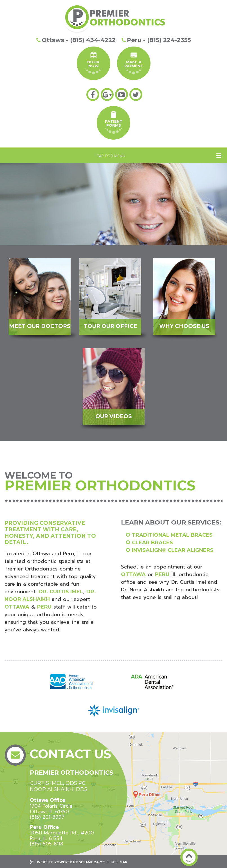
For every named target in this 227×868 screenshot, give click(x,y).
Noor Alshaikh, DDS (59, 789)
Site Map (119, 862)
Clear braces (152, 543)
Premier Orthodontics (72, 773)
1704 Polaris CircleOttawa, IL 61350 (51, 806)
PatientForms (114, 123)
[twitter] (136, 94)
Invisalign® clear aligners (173, 550)
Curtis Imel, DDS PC (58, 783)
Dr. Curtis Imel (61, 592)
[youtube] (122, 94)
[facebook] (93, 94)
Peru (44, 607)
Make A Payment (134, 63)
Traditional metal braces (172, 535)
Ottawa (17, 607)
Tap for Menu (159, 156)
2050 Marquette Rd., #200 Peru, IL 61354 (62, 833)
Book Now (93, 63)
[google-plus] (107, 94)
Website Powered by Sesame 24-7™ (68, 862)
